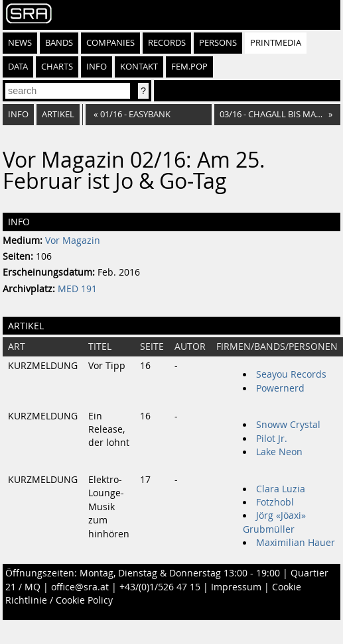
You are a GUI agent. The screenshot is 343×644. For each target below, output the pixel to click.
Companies (110, 43)
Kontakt (139, 67)
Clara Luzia (281, 489)
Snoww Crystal (288, 425)
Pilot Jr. (272, 439)
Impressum (236, 587)
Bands (59, 43)
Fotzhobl (275, 502)
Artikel (58, 114)
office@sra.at (80, 587)
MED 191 (77, 289)
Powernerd (280, 388)
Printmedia (276, 43)
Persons (218, 43)
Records (167, 43)
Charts (57, 67)
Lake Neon (279, 452)
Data (18, 67)
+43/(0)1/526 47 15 (160, 587)
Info (97, 67)
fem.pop (189, 67)
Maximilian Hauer (296, 543)
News (20, 43)
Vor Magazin (73, 241)
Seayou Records (291, 374)
